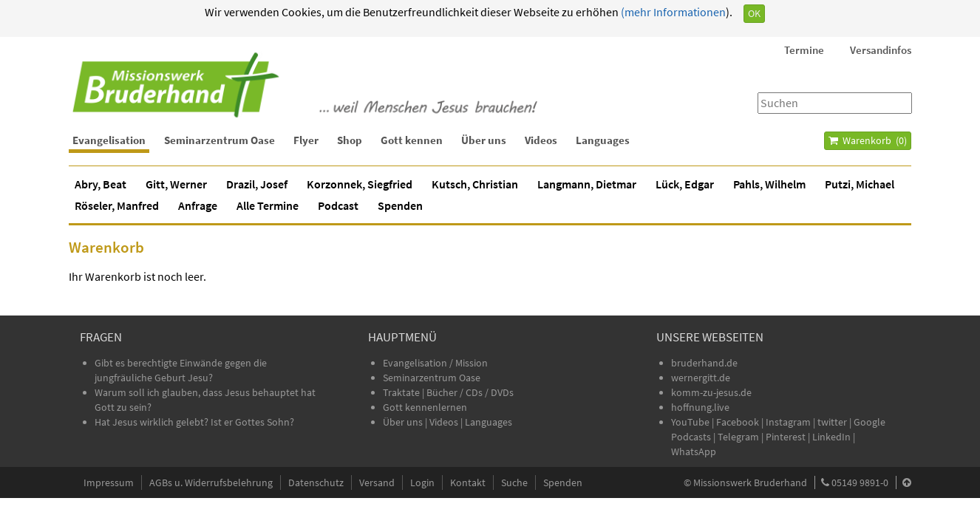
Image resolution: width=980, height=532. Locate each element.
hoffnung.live (700, 407)
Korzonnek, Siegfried (360, 184)
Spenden (400, 205)
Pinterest (786, 437)
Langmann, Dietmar (587, 184)
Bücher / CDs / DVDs (470, 392)
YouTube (691, 422)
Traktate (402, 392)
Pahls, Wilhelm (769, 184)
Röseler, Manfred (117, 205)
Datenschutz (316, 482)
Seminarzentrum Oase (220, 140)
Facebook (738, 422)
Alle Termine (268, 205)
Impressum (109, 482)
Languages (603, 140)
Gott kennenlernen (425, 407)
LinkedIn (831, 437)
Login (422, 482)
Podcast (338, 205)
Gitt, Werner (176, 184)
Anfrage (198, 205)
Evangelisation (109, 140)
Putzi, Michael (860, 184)
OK (754, 13)
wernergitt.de (701, 378)
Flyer (306, 140)
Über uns (484, 140)
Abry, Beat (101, 184)
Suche (514, 482)
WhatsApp (694, 451)
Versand (377, 482)
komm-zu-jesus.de (711, 392)
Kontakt (468, 482)
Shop (350, 140)
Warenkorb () (868, 140)
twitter (832, 422)
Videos (541, 140)
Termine (804, 50)
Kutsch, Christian (475, 184)
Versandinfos (881, 50)
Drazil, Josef (257, 184)
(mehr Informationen (672, 12)
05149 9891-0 (860, 482)
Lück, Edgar (685, 184)
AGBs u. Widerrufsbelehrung (211, 482)
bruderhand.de (704, 363)
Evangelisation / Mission (435, 363)
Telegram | (742, 437)
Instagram (788, 422)
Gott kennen (412, 140)
